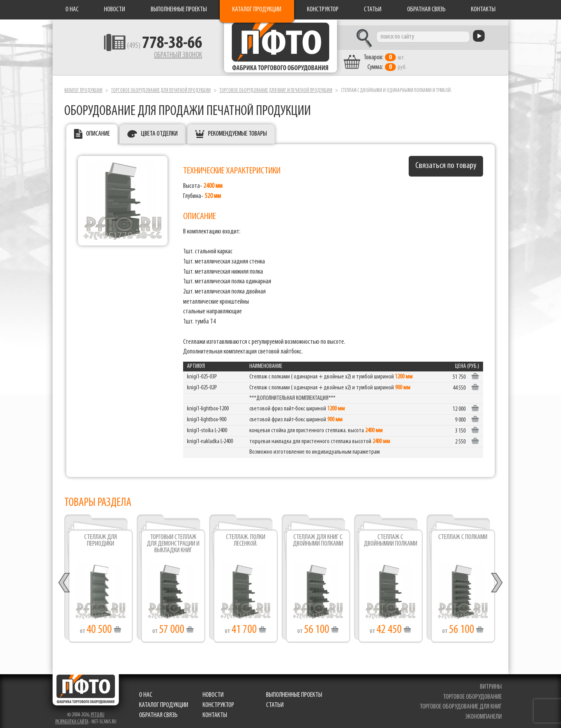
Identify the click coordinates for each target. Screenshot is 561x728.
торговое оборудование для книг (461, 702)
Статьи (373, 10)
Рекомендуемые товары (237, 129)
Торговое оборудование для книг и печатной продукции (276, 85)
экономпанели (484, 711)
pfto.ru (98, 709)
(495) (145, 47)
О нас (72, 10)
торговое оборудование (473, 692)
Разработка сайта (72, 717)
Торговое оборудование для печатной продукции (161, 85)
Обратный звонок (158, 57)
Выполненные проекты (179, 10)
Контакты (483, 10)
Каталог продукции (257, 10)
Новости (115, 10)
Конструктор (323, 10)
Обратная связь (426, 10)
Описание (98, 129)
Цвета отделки (159, 129)
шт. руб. (403, 57)
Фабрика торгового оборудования (280, 49)
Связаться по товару (446, 161)
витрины (492, 681)
